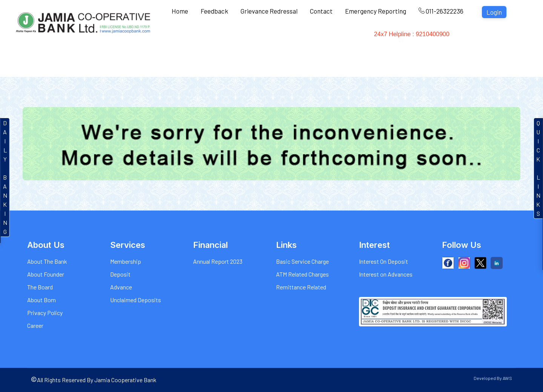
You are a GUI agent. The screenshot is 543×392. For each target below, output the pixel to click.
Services (224, 38)
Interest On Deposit (383, 261)
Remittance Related (301, 287)
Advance (121, 287)
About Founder (46, 274)
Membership (126, 261)
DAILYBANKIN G (5, 177)
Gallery (330, 38)
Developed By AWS (493, 378)
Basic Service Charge (302, 261)
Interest (259, 38)
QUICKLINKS (538, 168)
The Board (40, 287)
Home (180, 11)
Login (494, 12)
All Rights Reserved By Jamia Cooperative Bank (94, 380)
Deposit (120, 274)
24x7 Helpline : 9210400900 (433, 38)
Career (35, 325)
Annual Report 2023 (218, 261)
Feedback (214, 11)
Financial (365, 38)
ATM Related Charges (302, 274)
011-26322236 (441, 11)
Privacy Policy (45, 313)
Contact (321, 11)
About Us (186, 38)
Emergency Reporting (376, 11)
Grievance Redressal (269, 11)
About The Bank (47, 261)
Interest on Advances (386, 274)
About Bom (41, 300)
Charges (295, 38)
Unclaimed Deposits (136, 300)
